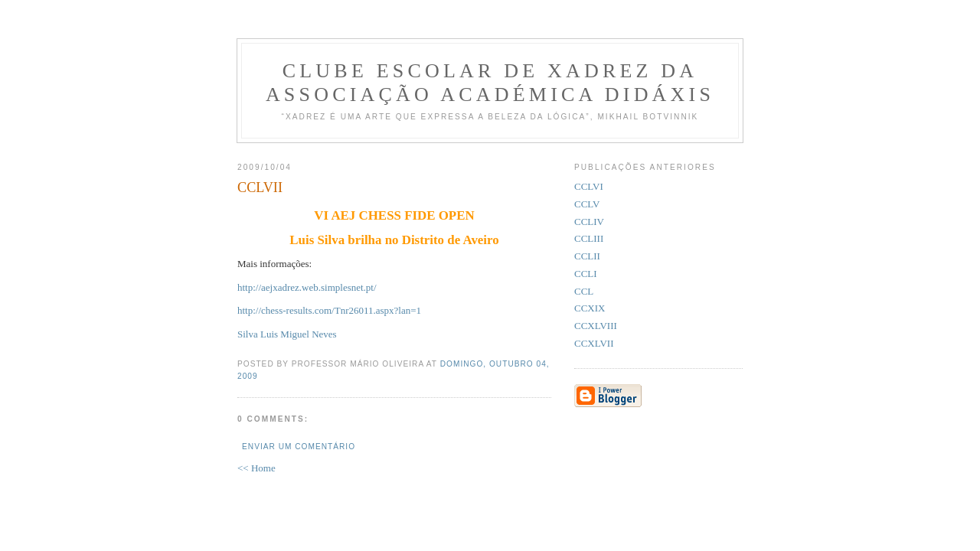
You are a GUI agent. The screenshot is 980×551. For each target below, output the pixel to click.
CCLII (587, 256)
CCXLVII (594, 343)
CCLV (587, 204)
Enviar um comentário (299, 447)
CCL (584, 291)
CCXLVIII (596, 326)
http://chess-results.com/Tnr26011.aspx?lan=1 (329, 310)
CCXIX (590, 308)
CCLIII (589, 238)
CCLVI (589, 186)
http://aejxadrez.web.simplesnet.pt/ (307, 287)
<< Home (256, 468)
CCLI (586, 274)
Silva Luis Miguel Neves (287, 334)
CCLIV (589, 222)
